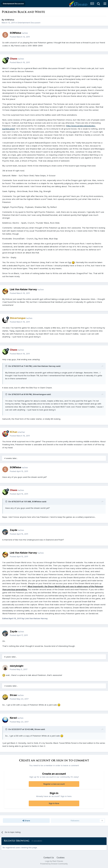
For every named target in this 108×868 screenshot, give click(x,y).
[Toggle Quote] (6, 366)
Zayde (13, 530)
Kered (13, 718)
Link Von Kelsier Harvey (23, 289)
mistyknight (17, 666)
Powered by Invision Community (54, 864)
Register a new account (54, 784)
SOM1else (9, 20)
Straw (13, 695)
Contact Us (49, 858)
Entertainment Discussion (29, 23)
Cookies (61, 858)
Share (26, 821)
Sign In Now (54, 803)
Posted (20, 37)
